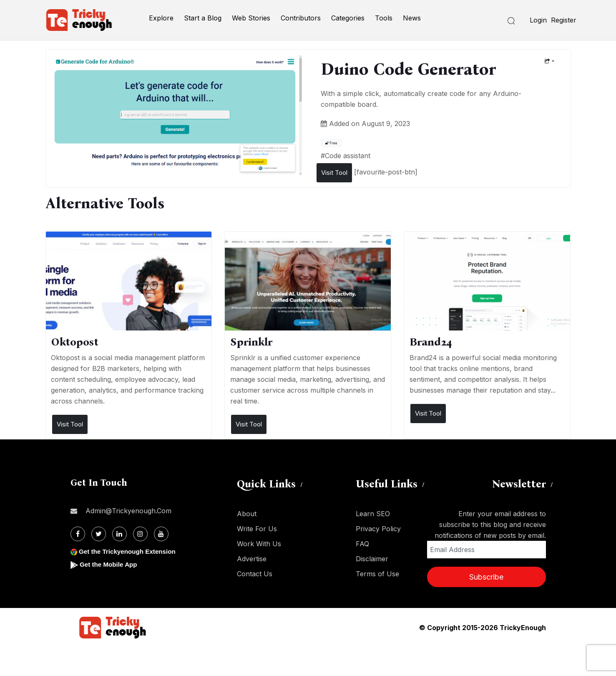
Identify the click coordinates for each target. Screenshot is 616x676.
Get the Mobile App (110, 564)
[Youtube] (161, 534)
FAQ (362, 544)
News (412, 18)
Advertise (252, 559)
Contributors (301, 18)
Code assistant (348, 156)
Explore (161, 18)
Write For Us (257, 529)
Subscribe (486, 577)
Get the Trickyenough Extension (130, 551)
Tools (384, 18)
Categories (348, 18)
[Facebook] (78, 534)
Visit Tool (334, 173)
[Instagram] (140, 534)
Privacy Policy (378, 529)
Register (564, 20)
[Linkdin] (119, 534)
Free (331, 143)
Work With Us (259, 544)
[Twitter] (99, 534)
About (247, 514)
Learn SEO (373, 514)
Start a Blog (203, 18)
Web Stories (251, 18)
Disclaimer (372, 559)
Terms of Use (377, 574)
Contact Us (255, 574)
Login (538, 20)
